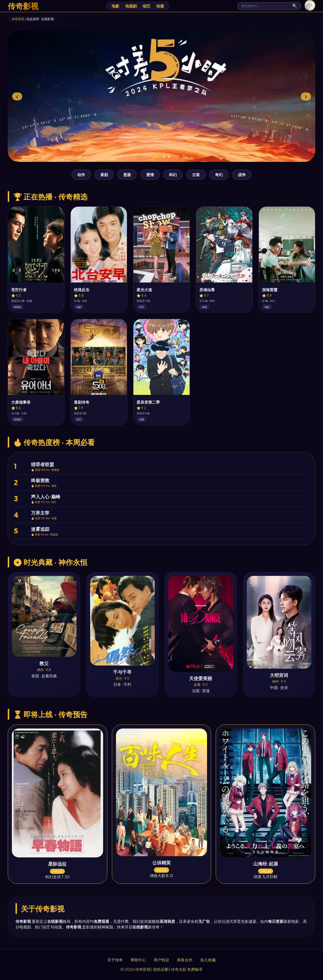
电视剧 (131, 6)
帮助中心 (138, 960)
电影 (115, 6)
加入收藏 (208, 960)
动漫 (160, 6)
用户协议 (161, 960)
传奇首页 (18, 19)
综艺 (146, 6)
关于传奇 (115, 960)
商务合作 (185, 960)
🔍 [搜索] (295, 6)
